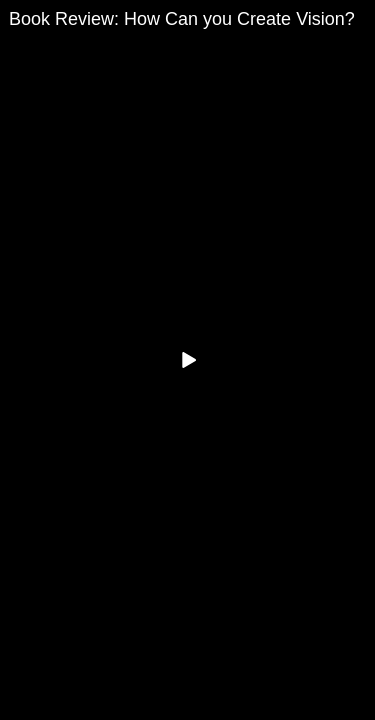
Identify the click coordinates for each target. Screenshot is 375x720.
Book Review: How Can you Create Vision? (182, 19)
